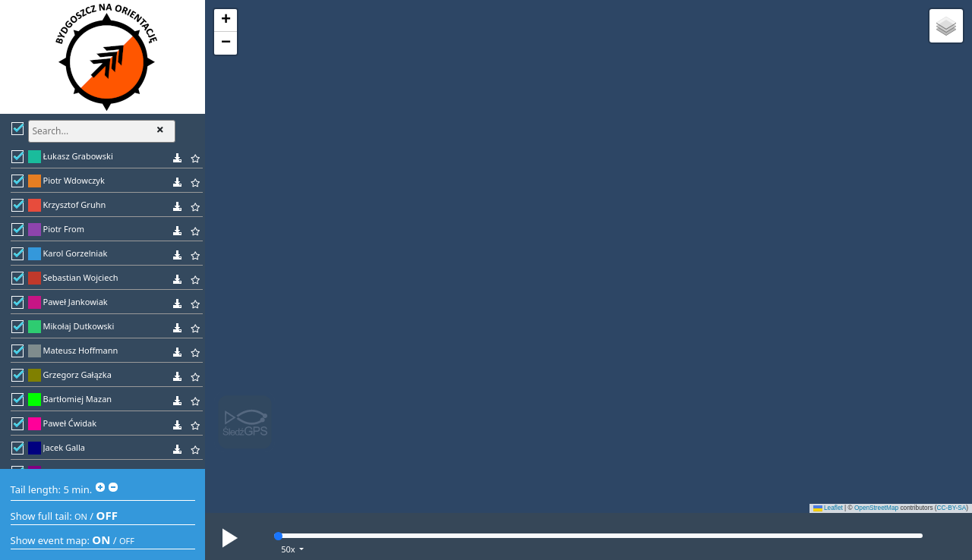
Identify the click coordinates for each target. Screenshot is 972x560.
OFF (107, 515)
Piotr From (64, 229)
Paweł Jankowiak (76, 302)
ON (81, 516)
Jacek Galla (64, 447)
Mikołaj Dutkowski (79, 326)
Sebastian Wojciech (81, 277)
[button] (226, 20)
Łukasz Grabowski (78, 156)
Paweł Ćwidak (70, 423)
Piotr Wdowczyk (74, 180)
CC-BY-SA (952, 508)
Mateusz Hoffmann (81, 350)
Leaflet (828, 508)
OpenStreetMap (876, 508)
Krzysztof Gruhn (75, 204)
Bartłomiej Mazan (78, 399)
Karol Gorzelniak (76, 253)
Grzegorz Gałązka (77, 374)
